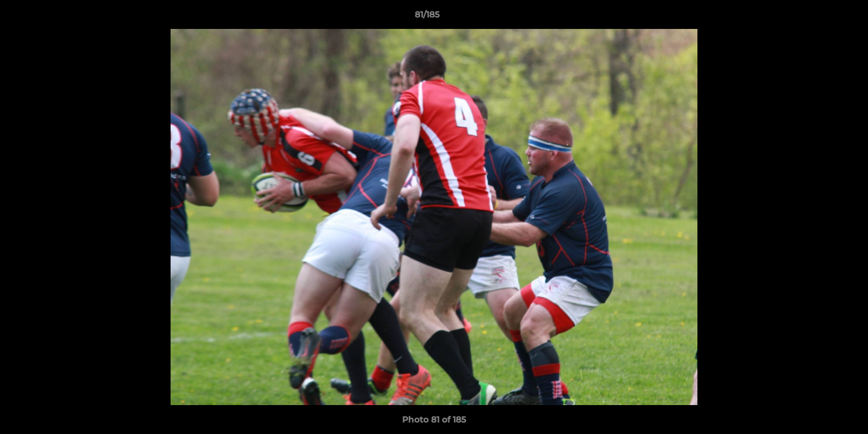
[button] (817, 17)
